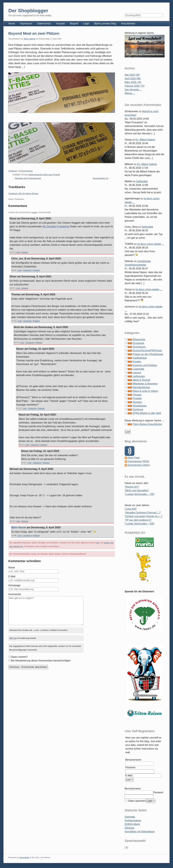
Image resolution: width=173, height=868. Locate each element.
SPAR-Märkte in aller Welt (147, 413)
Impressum (26, 24)
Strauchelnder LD (100, 178)
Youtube (60, 24)
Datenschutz (44, 24)
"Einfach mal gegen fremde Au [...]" (144, 516)
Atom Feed (134, 458)
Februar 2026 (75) (135, 86)
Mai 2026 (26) (132, 75)
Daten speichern (137, 801)
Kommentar (15, 594)
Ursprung (27, 270)
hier (98, 543)
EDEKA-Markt (132, 824)
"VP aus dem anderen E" (138, 520)
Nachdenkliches (141, 387)
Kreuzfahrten (128, 24)
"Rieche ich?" (132, 487)
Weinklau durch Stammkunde (28, 178)
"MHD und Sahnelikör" (137, 490)
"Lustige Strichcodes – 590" (140, 524)
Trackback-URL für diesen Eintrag (23, 193)
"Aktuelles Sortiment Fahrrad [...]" (143, 513)
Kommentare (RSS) (138, 461)
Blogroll (74, 24)
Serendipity (24, 857)
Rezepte (137, 402)
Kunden (137, 362)
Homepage (14, 585)
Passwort (130, 767)
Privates (137, 395)
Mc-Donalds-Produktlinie (56, 226)
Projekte (137, 398)
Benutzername (133, 760)
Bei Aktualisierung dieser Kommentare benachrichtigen (41, 661)
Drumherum (139, 347)
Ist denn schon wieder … (151, 244)
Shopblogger (140, 406)
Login (86, 24)
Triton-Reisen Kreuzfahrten (147, 424)
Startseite (130, 817)
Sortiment (13, 171)
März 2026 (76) (133, 82)
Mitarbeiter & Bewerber (145, 384)
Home (12, 24)
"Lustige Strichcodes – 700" (140, 494)
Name (12, 568)
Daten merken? (19, 657)
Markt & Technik (141, 380)
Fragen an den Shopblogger (148, 354)
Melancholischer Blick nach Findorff (44, 175)
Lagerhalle (138, 369)
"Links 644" (131, 509)
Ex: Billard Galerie (145, 140)
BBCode (13, 638)
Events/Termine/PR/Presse (147, 351)
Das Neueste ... (133, 90)
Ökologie (129, 828)
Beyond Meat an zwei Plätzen (34, 33)
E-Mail (12, 576)
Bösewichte (139, 339)
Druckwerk (138, 343)
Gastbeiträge (140, 358)
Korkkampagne (133, 820)
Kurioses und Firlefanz (145, 365)
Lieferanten (139, 376)
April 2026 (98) (133, 79)
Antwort (25, 252)
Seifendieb (142, 181)
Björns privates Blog (105, 24)
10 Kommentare (26, 171)
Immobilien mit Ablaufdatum (140, 832)
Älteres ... (130, 93)
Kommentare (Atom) (139, 465)
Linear (34, 212)
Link (18, 252)
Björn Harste (29, 39)
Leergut (137, 373)
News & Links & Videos (145, 391)
